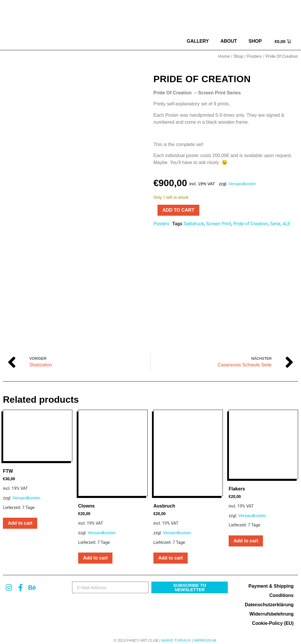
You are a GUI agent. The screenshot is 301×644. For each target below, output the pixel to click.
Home (224, 56)
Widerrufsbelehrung (272, 608)
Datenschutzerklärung (269, 599)
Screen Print (218, 224)
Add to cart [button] (20, 517)
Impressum (205, 634)
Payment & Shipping (271, 580)
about (229, 41)
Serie (275, 224)
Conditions (282, 589)
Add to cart (178, 210)
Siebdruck (194, 224)
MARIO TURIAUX (176, 634)
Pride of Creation (251, 224)
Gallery (198, 41)
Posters (255, 56)
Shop (255, 41)
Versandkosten (242, 184)
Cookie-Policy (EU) (273, 617)
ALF (286, 224)
